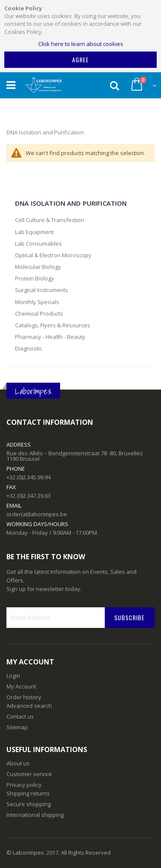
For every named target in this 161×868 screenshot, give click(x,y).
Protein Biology (35, 278)
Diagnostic (29, 348)
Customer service (29, 774)
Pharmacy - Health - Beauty (50, 337)
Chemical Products (39, 314)
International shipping (35, 815)
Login (13, 676)
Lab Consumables (38, 244)
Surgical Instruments (42, 290)
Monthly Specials (37, 302)
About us (18, 763)
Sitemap (17, 727)
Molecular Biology (38, 267)
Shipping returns (28, 793)
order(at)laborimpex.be (37, 514)
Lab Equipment (34, 232)
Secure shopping (29, 804)
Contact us (20, 716)
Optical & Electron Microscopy (53, 255)
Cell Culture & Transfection (50, 220)
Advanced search (29, 706)
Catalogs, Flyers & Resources (53, 325)
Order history (24, 697)
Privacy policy (24, 785)
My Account (21, 686)
